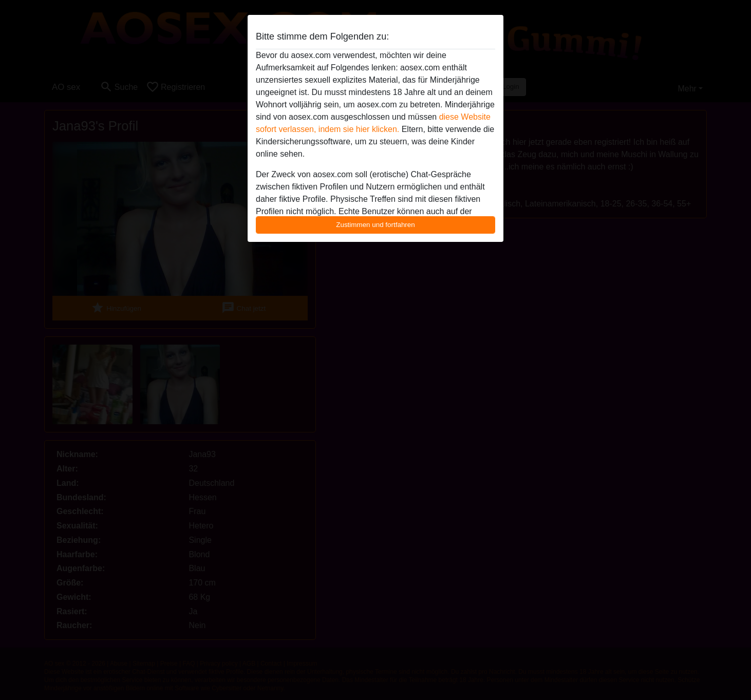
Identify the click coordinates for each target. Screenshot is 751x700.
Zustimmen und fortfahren (375, 225)
